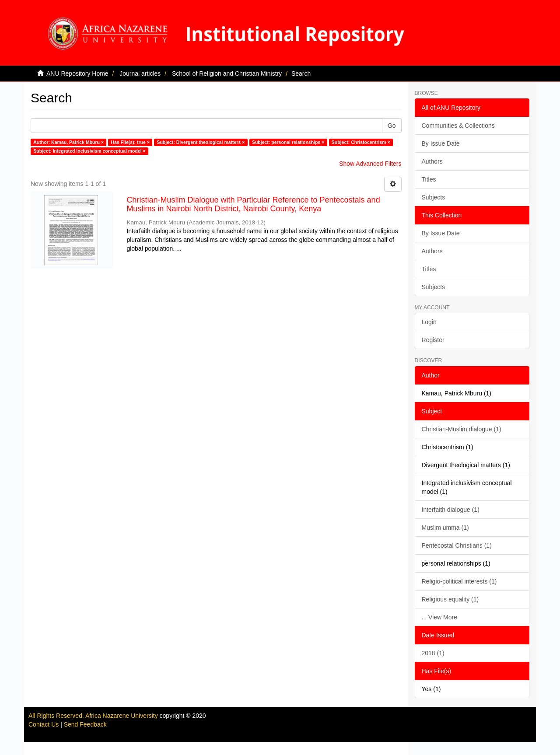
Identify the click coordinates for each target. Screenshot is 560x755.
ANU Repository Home (77, 73)
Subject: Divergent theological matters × (201, 142)
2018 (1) (433, 653)
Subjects (434, 197)
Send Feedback (85, 724)
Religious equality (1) (450, 599)
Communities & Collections (458, 126)
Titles (429, 179)
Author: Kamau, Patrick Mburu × (68, 142)
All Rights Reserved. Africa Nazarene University (94, 716)
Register (433, 340)
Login (429, 322)
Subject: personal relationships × (288, 142)
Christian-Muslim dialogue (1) (462, 429)
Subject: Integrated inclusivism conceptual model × (89, 151)
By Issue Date (441, 143)
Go (392, 126)
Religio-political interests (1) (459, 581)
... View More (439, 617)
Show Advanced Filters (370, 164)
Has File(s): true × (130, 142)
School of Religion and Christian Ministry (227, 73)
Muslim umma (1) (445, 528)
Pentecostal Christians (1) (457, 545)
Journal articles (140, 73)
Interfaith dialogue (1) (451, 510)
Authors (432, 161)
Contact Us (44, 724)
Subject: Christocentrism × (361, 142)
